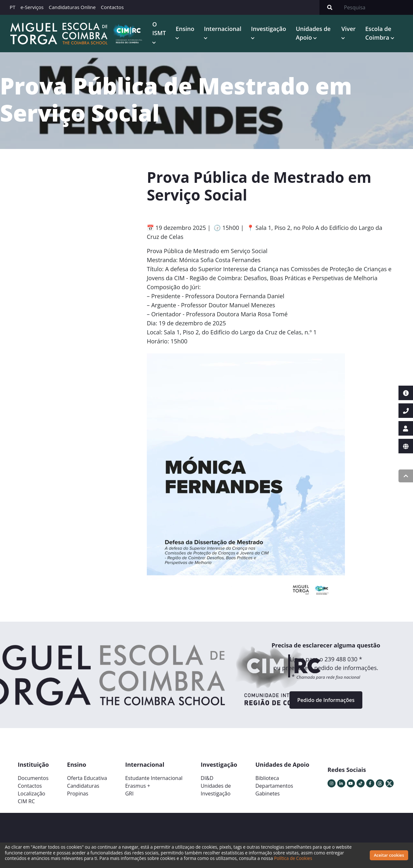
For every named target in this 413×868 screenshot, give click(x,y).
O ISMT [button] (159, 29)
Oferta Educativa (87, 778)
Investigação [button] (269, 29)
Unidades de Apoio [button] (313, 33)
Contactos (112, 7)
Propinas (78, 794)
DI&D (207, 778)
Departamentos (274, 786)
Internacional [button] (223, 29)
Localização (31, 794)
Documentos (33, 778)
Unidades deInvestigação (216, 790)
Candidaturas (83, 786)
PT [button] (13, 7)
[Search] (377, 7)
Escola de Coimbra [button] (378, 33)
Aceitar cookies (389, 855)
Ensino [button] (185, 29)
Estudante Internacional (154, 778)
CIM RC (26, 801)
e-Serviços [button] (32, 7)
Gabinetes (268, 794)
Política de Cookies (293, 858)
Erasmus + (138, 786)
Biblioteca (267, 778)
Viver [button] (348, 29)
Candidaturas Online (72, 7)
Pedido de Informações (326, 700)
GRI (129, 794)
